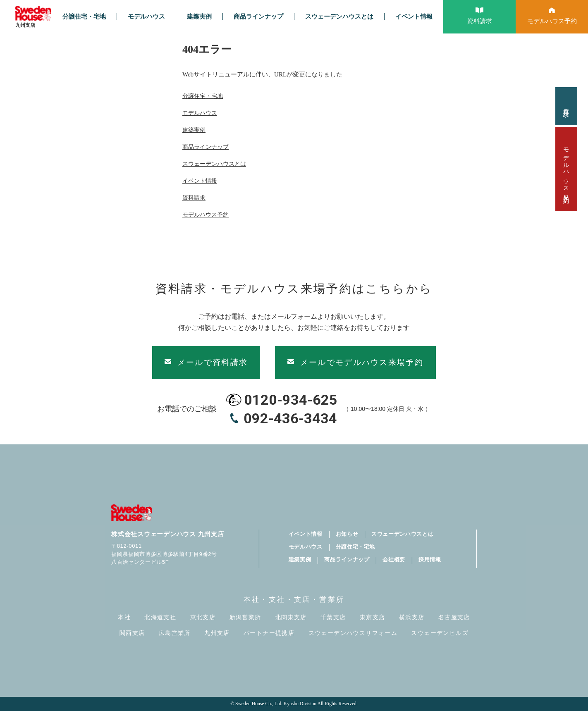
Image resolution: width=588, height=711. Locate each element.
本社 (124, 617)
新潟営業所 (245, 617)
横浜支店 (412, 617)
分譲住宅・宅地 (84, 17)
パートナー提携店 (269, 633)
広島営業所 (175, 633)
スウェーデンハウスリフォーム (353, 633)
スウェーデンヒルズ (440, 633)
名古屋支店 (454, 617)
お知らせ (347, 534)
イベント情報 (414, 17)
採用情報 (430, 559)
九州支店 (217, 633)
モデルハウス (146, 17)
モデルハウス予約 (206, 215)
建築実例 (199, 17)
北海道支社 (160, 617)
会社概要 (394, 559)
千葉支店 (333, 617)
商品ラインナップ (258, 17)
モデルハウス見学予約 (566, 169)
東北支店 (203, 617)
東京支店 (373, 617)
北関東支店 (291, 617)
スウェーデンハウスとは (339, 17)
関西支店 (132, 633)
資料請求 (566, 106)
